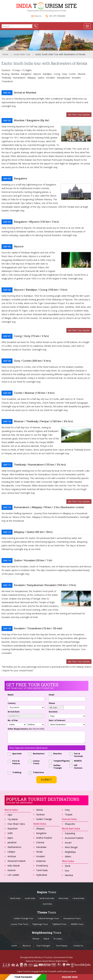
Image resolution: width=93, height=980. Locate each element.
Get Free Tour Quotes (79, 115)
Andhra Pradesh (44, 838)
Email (52, 695)
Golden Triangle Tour (24, 918)
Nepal (46, 939)
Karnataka (41, 847)
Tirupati (69, 814)
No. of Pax (13, 720)
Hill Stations (77, 767)
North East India (71, 829)
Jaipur (10, 838)
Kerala (39, 852)
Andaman (41, 861)
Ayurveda (16, 754)
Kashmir (12, 870)
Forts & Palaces (15, 762)
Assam (68, 843)
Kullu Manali (14, 866)
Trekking (15, 772)
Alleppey (40, 829)
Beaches (56, 754)
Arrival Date (14, 712)
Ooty (67, 810)
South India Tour (22, 54)
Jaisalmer (12, 842)
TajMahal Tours (59, 924)
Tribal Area (36, 772)
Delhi (10, 833)
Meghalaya (70, 852)
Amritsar (12, 856)
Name (11, 695)
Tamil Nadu (42, 870)
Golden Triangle (56, 767)
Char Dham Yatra (16, 824)
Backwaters (36, 754)
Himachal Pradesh (17, 861)
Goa (67, 871)
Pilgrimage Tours (40, 924)
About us (27, 946)
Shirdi (68, 866)
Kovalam (41, 856)
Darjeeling (70, 833)
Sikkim (68, 856)
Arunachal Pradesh (74, 838)
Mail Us (36, 16)
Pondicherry (42, 866)
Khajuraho (70, 824)
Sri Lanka (58, 939)
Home (5, 54)
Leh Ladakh (13, 875)
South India (40, 824)
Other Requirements (26, 729)
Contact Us (78, 946)
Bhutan (36, 939)
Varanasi (40, 814)
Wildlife (77, 761)
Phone (52, 703)
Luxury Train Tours (20, 924)
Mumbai (69, 875)
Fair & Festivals (77, 755)
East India (47, 904)
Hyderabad (42, 875)
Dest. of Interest (57, 720)
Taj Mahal (13, 819)
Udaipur (11, 852)
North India (15, 898)
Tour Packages (43, 946)
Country (12, 703)
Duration (53, 712)
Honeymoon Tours (72, 918)
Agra (10, 815)
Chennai (40, 842)
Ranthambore (14, 847)
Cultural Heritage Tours (49, 918)
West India (63, 898)
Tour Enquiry (62, 946)
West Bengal (71, 847)
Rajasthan (13, 829)
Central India (78, 898)
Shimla (39, 810)
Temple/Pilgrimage (57, 761)
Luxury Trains (35, 762)
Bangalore (41, 833)
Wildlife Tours (77, 924)
